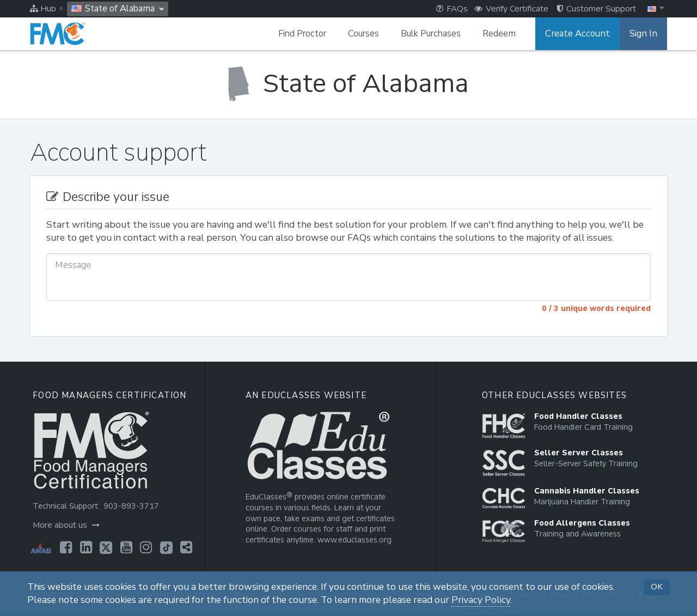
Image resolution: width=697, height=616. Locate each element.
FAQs (452, 9)
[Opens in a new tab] (65, 547)
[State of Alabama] (348, 84)
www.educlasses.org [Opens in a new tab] (353, 540)
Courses (367, 34)
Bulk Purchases (435, 34)
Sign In (644, 34)
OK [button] (657, 587)
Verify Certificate (511, 9)
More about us (66, 525)
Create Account (580, 34)
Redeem (503, 34)
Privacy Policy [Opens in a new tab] (481, 600)
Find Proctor (306, 34)
